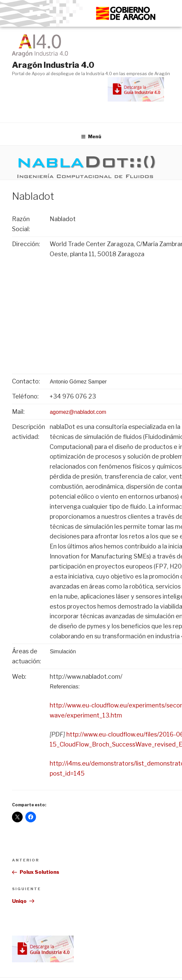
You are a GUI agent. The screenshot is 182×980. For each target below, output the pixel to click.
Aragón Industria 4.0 (53, 65)
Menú (91, 136)
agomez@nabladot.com (78, 412)
